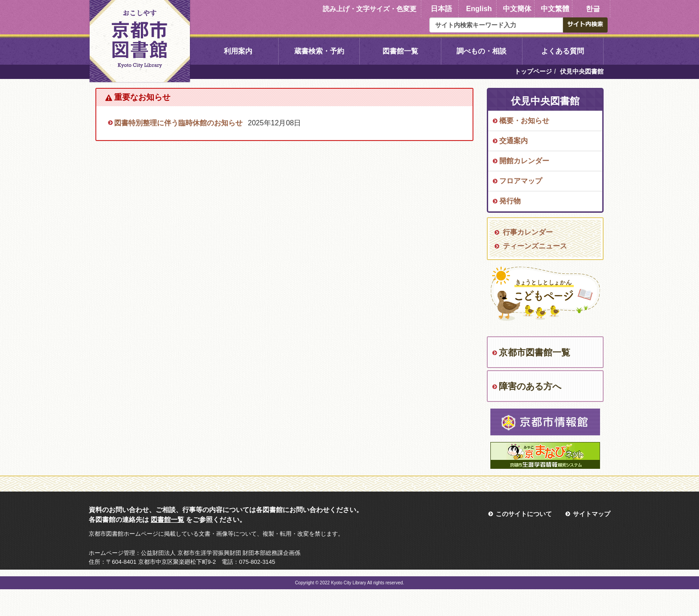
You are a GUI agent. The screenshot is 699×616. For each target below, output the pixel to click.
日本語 (441, 9)
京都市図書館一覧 (535, 352)
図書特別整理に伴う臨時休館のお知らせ (178, 123)
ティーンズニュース (535, 246)
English (479, 9)
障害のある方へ (530, 386)
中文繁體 (555, 9)
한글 (593, 9)
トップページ (533, 71)
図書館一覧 (400, 51)
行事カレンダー (528, 232)
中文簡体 (517, 9)
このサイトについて (524, 514)
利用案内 (238, 51)
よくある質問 (563, 51)
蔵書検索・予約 (319, 51)
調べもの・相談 (481, 51)
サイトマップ (592, 514)
